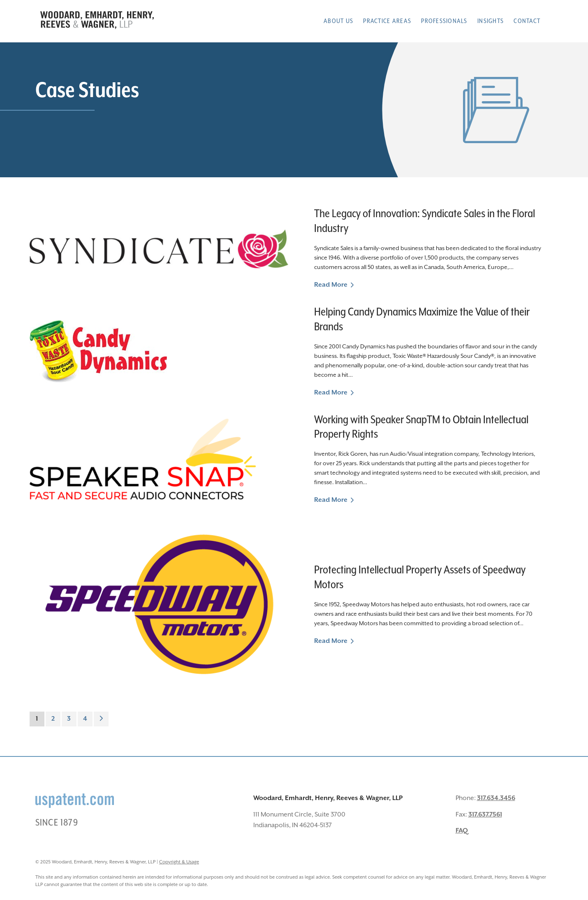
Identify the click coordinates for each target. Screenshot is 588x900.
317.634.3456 (496, 798)
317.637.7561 (485, 815)
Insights (491, 21)
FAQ (462, 831)
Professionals (444, 21)
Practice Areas (387, 21)
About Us (338, 21)
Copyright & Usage (179, 862)
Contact (527, 21)
